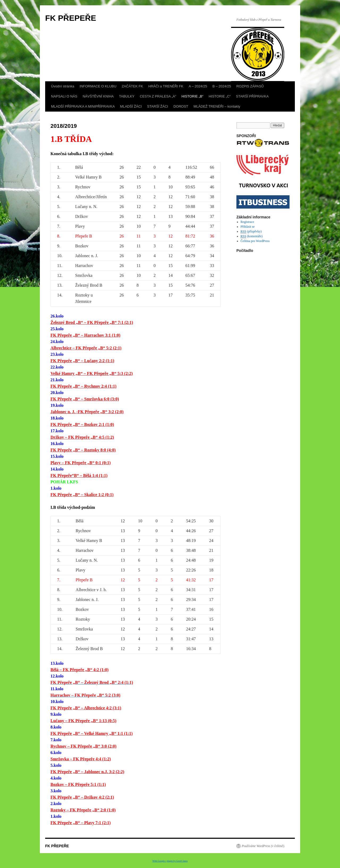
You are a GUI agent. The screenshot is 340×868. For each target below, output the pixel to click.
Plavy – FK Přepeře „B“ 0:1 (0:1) (81, 463)
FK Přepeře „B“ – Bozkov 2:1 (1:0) (82, 424)
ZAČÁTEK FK (132, 86)
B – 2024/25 (222, 86)
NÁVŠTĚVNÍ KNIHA (98, 96)
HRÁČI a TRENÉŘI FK (166, 86)
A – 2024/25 (198, 86)
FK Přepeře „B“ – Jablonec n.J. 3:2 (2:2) (87, 772)
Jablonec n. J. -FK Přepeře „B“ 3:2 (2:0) (87, 412)
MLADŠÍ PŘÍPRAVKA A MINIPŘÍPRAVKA (83, 106)
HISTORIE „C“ (220, 96)
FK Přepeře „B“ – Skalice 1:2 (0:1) (82, 495)
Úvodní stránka (63, 86)
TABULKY (127, 96)
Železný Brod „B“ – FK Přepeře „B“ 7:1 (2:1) (92, 322)
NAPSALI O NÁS (64, 96)
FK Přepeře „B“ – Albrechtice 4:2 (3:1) (86, 708)
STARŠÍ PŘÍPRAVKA (252, 96)
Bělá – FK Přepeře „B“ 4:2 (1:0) (80, 670)
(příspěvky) (251, 232)
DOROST (181, 106)
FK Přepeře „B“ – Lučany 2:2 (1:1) (82, 361)
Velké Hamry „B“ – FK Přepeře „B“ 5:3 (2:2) (92, 373)
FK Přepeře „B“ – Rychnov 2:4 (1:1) (83, 386)
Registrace (247, 222)
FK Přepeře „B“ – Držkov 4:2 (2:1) (82, 797)
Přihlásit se (248, 227)
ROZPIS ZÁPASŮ (250, 86)
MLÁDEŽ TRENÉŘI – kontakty (217, 106)
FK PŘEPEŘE (71, 18)
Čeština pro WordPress (255, 241)
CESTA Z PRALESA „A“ (158, 96)
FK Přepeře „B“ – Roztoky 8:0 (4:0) (83, 450)
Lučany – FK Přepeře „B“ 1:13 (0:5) (83, 721)
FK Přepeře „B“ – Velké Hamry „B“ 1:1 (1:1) (92, 733)
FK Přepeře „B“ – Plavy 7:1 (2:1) (81, 823)
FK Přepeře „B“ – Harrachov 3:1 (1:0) (85, 335)
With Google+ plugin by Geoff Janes (170, 861)
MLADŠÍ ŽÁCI (131, 106)
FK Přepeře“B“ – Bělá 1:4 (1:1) (79, 475)
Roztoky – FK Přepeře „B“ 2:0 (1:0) (83, 810)
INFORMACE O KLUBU (98, 86)
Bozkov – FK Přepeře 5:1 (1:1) (78, 784)
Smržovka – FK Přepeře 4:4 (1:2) (81, 759)
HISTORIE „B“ (192, 96)
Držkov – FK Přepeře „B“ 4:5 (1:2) (82, 437)
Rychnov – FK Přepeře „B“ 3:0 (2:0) (83, 746)
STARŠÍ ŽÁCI (158, 106)
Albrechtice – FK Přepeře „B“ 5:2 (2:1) (86, 348)
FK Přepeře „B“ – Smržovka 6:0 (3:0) (85, 399)
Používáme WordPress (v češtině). (263, 846)
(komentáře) (252, 236)
